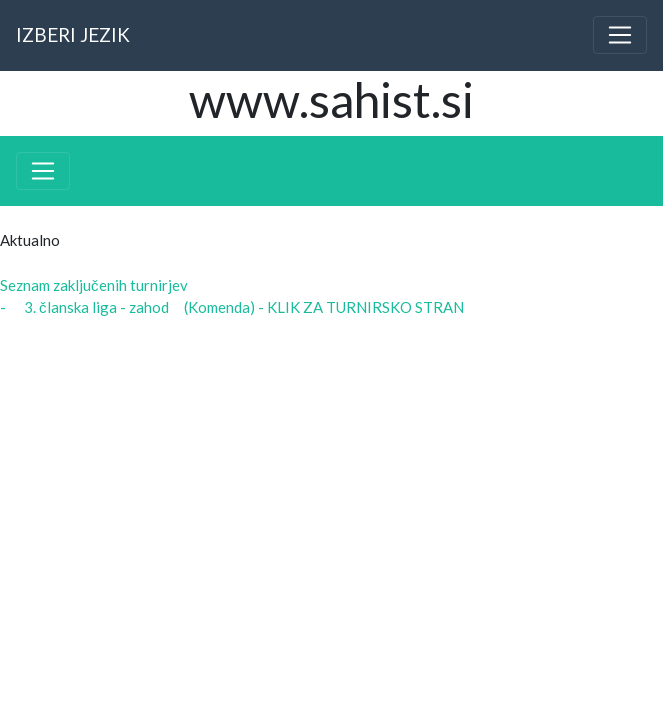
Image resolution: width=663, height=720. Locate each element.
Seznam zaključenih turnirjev (94, 285)
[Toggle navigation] (620, 35)
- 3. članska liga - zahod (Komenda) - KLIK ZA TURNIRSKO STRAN (232, 307)
